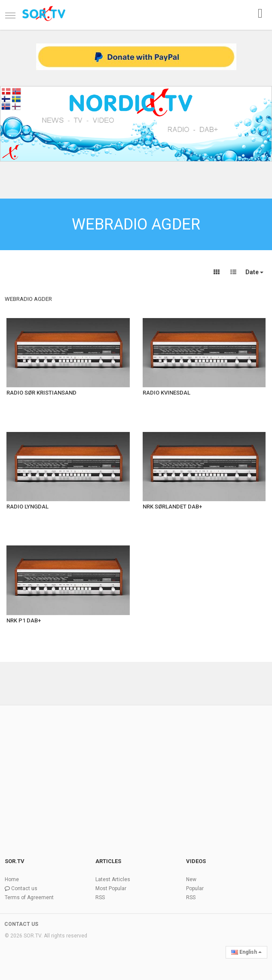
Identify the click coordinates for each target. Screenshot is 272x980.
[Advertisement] (136, 771)
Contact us (24, 888)
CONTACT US (21, 924)
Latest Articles (113, 879)
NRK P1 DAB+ (24, 620)
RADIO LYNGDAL (28, 507)
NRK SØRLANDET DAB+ (172, 507)
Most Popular (111, 888)
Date (254, 272)
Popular (195, 888)
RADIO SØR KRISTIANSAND (41, 393)
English (246, 952)
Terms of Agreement (29, 897)
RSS (100, 897)
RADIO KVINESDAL (167, 393)
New (191, 879)
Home (12, 879)
